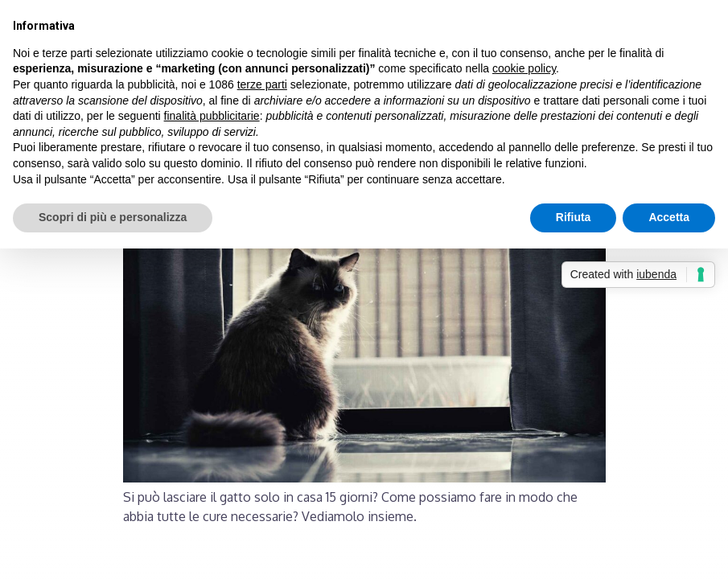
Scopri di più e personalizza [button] (113, 217)
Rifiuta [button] (574, 217)
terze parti (262, 84)
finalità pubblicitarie (212, 116)
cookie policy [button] (524, 68)
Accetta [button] (669, 217)
